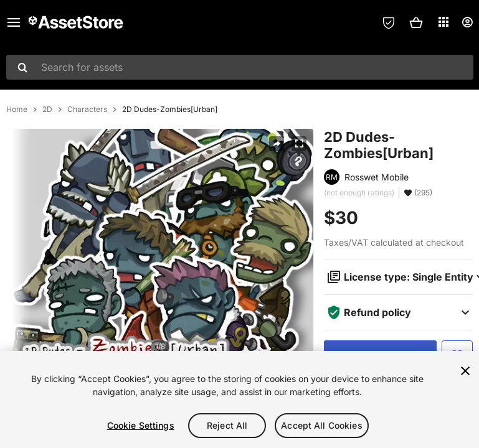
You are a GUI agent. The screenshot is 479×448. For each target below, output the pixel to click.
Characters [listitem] (87, 110)
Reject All (227, 425)
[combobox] (240, 67)
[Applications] (443, 22)
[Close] (465, 371)
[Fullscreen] (299, 144)
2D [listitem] (47, 110)
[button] (416, 22)
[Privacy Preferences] (389, 22)
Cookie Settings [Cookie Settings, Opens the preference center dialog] (141, 425)
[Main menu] (14, 22)
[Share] (277, 144)
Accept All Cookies (322, 425)
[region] (239, 399)
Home (17, 110)
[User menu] (467, 22)
